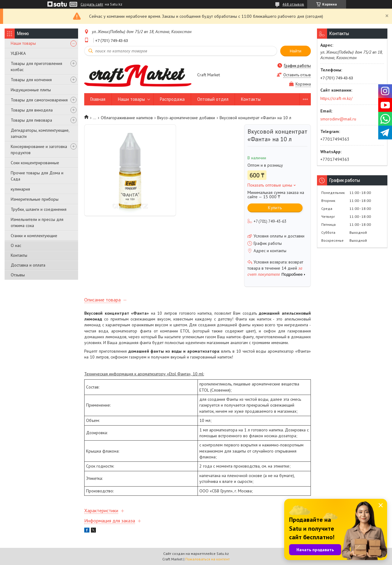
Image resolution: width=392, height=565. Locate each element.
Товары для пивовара (31, 120)
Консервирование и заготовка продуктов (39, 150)
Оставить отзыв (297, 75)
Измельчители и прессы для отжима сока (37, 222)
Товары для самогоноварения (39, 100)
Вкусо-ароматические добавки (186, 118)
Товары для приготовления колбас (36, 66)
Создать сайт (92, 4)
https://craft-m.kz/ (336, 98)
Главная (98, 99)
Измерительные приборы (35, 199)
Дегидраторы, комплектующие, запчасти (40, 133)
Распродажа (172, 99)
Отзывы (18, 275)
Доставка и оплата (28, 265)
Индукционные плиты (31, 90)
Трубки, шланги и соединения (39, 209)
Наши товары (23, 43)
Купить (275, 208)
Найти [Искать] (296, 51)
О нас (16, 245)
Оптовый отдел (213, 99)
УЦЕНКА (18, 53)
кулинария (20, 189)
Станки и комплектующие (34, 236)
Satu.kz (223, 554)
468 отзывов (293, 4)
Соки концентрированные (35, 163)
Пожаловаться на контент (207, 559)
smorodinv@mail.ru (338, 119)
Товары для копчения (31, 80)
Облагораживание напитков (127, 118)
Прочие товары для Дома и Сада (37, 176)
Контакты (19, 255)
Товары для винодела (32, 110)
